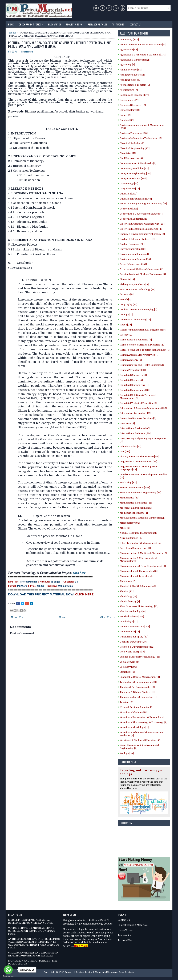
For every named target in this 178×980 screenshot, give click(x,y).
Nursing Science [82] (132, 538)
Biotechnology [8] (130, 110)
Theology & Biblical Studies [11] (137, 692)
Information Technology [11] (135, 413)
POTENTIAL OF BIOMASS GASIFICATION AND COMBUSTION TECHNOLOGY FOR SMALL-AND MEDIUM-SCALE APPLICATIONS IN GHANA (60, 45)
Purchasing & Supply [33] (134, 637)
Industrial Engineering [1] (134, 385)
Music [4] (125, 528)
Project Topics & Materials (133, 925)
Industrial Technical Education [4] (138, 403)
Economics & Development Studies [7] (141, 214)
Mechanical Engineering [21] (136, 508)
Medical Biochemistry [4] (134, 513)
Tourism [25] (127, 702)
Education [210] (128, 194)
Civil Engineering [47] (132, 158)
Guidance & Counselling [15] (135, 320)
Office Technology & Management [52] (141, 543)
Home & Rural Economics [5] (136, 340)
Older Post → (108, 617)
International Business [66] (135, 428)
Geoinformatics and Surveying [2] (139, 309)
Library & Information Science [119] (140, 457)
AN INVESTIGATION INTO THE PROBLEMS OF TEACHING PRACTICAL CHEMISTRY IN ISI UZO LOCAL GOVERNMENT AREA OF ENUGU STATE (34, 943)
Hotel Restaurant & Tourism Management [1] (145, 350)
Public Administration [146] (135, 627)
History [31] (126, 335)
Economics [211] (129, 209)
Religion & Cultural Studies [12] (137, 647)
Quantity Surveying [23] (133, 642)
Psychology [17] (129, 622)
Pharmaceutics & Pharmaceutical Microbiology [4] (138, 560)
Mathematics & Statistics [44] (136, 503)
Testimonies (118, 24)
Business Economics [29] (134, 133)
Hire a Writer (54, 24)
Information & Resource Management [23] (143, 408)
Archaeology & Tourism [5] (135, 85)
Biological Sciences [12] (133, 105)
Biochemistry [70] (130, 100)
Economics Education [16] (134, 219)
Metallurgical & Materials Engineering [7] (143, 518)
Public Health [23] (130, 632)
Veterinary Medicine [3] (133, 712)
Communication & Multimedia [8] (138, 163)
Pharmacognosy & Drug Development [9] (143, 566)
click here (79, 573)
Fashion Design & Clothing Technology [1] (143, 274)
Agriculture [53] (129, 50)
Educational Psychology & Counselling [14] (143, 204)
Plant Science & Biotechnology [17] (139, 606)
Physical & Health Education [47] (138, 586)
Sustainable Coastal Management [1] (140, 677)
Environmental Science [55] (135, 259)
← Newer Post (16, 617)
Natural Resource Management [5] (139, 533)
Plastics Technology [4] (133, 611)
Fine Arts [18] (127, 279)
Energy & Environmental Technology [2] (142, 234)
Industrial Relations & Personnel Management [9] (138, 397)
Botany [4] (125, 115)
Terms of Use (125, 940)
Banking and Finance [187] (134, 95)
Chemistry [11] (128, 153)
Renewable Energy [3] (132, 652)
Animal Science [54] (131, 70)
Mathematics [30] (130, 498)
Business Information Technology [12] (141, 138)
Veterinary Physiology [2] (134, 727)
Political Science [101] (132, 616)
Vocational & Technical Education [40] (141, 740)
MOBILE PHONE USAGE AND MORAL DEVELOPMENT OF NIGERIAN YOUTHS (31, 921)
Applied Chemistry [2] (132, 75)
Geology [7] (126, 315)
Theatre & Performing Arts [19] (137, 687)
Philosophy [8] (128, 581)
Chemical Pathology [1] (132, 143)
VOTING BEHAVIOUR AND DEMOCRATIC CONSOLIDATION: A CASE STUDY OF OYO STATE (32, 931)
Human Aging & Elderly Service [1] (139, 355)
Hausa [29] (126, 325)
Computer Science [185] (133, 179)
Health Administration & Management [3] (143, 330)
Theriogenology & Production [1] (138, 697)
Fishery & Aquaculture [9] (134, 284)
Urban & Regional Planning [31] (137, 707)
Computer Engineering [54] (135, 173)
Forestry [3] (127, 294)
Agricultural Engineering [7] (136, 60)
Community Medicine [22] (134, 168)
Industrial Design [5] (131, 380)
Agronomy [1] (127, 65)
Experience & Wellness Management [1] (142, 269)
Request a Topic (74, 24)
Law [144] (125, 451)
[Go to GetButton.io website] (8, 976)
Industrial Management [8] (135, 390)
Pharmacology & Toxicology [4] (137, 576)
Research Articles (97, 24)
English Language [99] (132, 244)
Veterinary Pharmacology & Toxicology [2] (143, 722)
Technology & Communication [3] (138, 682)
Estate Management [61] (133, 264)
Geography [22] (129, 304)
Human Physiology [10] (133, 370)
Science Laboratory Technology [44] (140, 657)
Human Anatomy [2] (131, 360)
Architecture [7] (129, 90)
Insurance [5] (127, 423)
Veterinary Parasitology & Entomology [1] (143, 717)
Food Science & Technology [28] (138, 289)
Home (11, 24)
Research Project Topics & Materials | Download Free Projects (100, 972)
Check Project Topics (32, 24)
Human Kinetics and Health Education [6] (143, 365)
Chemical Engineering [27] (135, 148)
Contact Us (135, 24)
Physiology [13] (128, 596)
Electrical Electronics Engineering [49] (141, 229)
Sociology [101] (128, 667)
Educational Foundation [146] (136, 199)
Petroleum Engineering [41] (135, 548)
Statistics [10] (127, 672)
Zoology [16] (127, 753)
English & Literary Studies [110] (137, 239)
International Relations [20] (135, 433)
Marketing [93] (128, 483)
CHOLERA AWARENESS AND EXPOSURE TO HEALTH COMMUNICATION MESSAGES (33, 954)
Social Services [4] (130, 662)
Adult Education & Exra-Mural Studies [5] (143, 45)
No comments (27, 51)
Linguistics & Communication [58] (138, 462)
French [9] (126, 299)
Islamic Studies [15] (131, 446)
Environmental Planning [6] (135, 254)
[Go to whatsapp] (8, 970)
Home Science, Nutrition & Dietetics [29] (142, 345)
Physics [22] (127, 591)
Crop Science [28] (130, 189)
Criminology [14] (129, 184)
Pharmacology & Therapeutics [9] (139, 571)
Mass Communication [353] (135, 488)
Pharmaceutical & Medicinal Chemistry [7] (143, 553)
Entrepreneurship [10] (133, 249)
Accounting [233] (129, 40)
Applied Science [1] (130, 80)
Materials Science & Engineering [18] (140, 493)
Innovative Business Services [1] (138, 418)
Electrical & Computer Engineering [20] (142, 224)
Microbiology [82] (130, 523)
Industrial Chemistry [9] (133, 375)
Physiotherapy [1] (130, 601)
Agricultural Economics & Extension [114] (143, 55)
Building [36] (127, 120)
